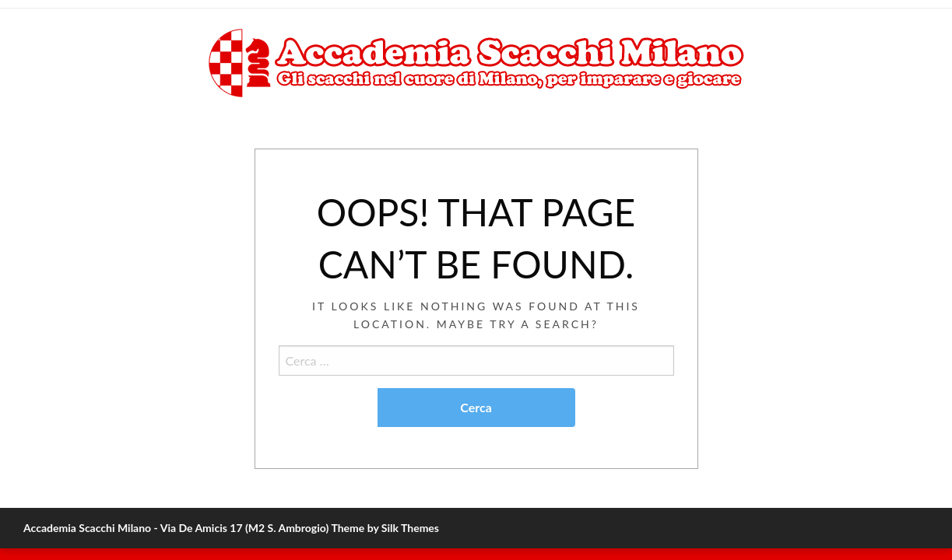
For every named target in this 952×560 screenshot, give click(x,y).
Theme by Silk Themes (385, 528)
